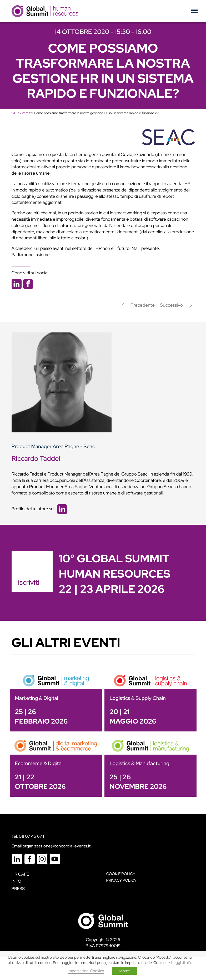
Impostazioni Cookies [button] (86, 971)
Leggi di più (181, 963)
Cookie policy (121, 874)
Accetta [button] (124, 971)
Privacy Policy (121, 880)
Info (17, 881)
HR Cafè (21, 874)
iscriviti (29, 582)
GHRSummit (21, 113)
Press (18, 889)
